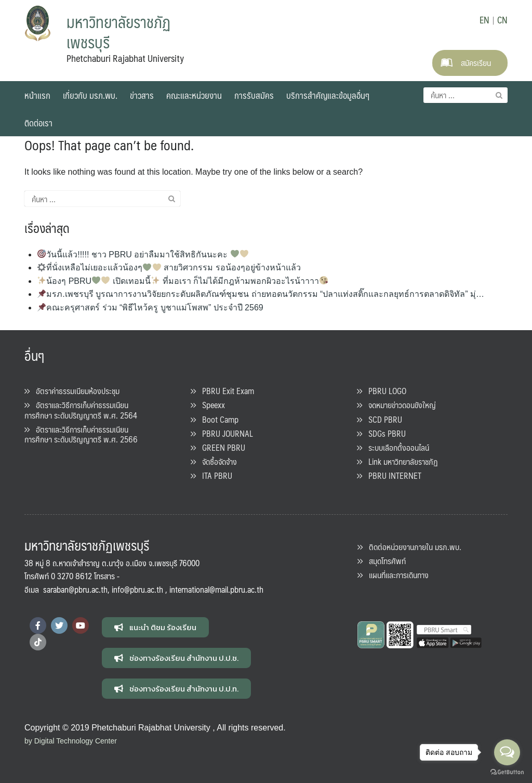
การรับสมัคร (254, 95)
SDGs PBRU (381, 433)
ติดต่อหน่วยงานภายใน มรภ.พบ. (409, 547)
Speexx (208, 405)
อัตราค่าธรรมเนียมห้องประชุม (72, 391)
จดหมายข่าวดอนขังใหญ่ (396, 405)
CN (502, 20)
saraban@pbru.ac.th (75, 589)
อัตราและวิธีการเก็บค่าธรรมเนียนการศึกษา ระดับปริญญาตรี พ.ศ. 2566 (81, 434)
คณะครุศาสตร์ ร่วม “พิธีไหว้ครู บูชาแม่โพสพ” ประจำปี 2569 (150, 308)
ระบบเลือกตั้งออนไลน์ (393, 447)
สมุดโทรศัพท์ (382, 561)
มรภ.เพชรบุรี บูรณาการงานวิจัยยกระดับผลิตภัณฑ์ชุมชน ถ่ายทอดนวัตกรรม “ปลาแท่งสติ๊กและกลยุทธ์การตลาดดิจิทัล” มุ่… (261, 294)
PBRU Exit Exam (222, 391)
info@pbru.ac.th (137, 589)
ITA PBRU (211, 475)
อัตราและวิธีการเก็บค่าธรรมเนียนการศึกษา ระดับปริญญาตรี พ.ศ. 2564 (81, 410)
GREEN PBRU (218, 447)
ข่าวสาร (142, 95)
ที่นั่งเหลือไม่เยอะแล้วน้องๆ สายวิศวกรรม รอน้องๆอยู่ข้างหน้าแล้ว (169, 267)
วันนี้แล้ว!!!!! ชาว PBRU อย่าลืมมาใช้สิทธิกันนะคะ (143, 255)
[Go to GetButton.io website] (507, 772)
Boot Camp (215, 419)
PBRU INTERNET (389, 475)
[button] (155, 627)
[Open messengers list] (507, 752)
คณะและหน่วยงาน (194, 95)
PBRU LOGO (382, 391)
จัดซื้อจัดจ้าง (214, 461)
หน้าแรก (37, 95)
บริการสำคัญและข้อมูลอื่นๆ (328, 95)
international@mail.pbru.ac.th (216, 589)
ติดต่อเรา (38, 123)
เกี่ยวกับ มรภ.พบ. (90, 95)
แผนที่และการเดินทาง (393, 575)
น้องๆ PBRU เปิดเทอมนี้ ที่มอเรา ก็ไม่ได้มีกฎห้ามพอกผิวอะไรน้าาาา (183, 281)
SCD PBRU (380, 419)
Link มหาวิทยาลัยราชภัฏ (397, 461)
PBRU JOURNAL (222, 433)
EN (484, 20)
